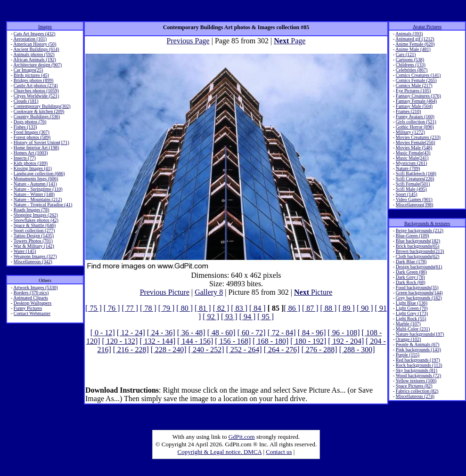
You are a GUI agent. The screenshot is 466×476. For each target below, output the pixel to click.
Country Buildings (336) (37, 117)
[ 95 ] (266, 317)
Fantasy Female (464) (416, 101)
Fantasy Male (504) (414, 106)
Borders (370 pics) (31, 293)
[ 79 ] (167, 308)
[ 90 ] (365, 308)
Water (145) (25, 251)
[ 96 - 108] (344, 333)
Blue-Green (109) (413, 236)
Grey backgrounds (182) (419, 298)
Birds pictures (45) (31, 75)
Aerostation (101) (30, 39)
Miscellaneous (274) (415, 396)
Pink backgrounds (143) (418, 350)
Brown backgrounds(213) (420, 251)
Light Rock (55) (411, 319)
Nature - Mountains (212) (38, 199)
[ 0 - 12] (103, 333)
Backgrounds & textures (427, 223)
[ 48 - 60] (221, 333)
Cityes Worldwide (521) (36, 96)
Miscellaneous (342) (33, 262)
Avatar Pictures (427, 27)
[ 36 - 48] (191, 333)
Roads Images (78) (32, 210)
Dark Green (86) (411, 272)
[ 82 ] (221, 308)
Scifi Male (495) (411, 189)
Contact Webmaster (32, 313)
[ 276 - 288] (319, 350)
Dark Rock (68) (411, 282)
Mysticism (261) (411, 163)
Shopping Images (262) (36, 215)
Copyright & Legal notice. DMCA (220, 452)
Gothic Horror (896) (415, 127)
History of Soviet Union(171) (41, 142)
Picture (313, 292)
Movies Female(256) (416, 142)
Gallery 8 (209, 292)
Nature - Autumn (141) (35, 184)
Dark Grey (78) (410, 277)
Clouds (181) (26, 101)
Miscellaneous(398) (414, 205)
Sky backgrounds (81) (417, 370)
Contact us (279, 452)
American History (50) (35, 44)
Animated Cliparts (31, 298)
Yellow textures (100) (416, 381)
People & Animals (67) (418, 344)
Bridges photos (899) (33, 80)
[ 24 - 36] (161, 333)
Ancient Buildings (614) (36, 49)
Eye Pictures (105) (413, 91)
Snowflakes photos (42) (36, 220)
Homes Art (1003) (31, 153)
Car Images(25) (28, 70)
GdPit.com (242, 437)
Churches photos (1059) (36, 91)
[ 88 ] (329, 308)
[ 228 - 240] (169, 350)
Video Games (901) (414, 199)
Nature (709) (408, 168)
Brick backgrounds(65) (417, 246)
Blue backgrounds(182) (418, 241)
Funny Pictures (28, 308)
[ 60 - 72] (252, 333)
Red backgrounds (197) (418, 360)
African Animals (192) (35, 60)
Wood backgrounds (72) (418, 375)
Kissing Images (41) (33, 168)
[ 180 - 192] (308, 341)
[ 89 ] (347, 308)
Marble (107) (408, 324)
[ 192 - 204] (346, 341)
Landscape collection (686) (39, 173)
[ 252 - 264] (244, 350)
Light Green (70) (412, 308)
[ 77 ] (130, 308)
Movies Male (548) (414, 148)
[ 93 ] (229, 317)
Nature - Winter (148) (34, 194)
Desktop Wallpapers (33, 303)
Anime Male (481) (413, 49)
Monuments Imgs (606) (36, 179)
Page (290, 41)
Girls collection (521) (416, 122)
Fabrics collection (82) (417, 391)
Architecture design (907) (37, 65)
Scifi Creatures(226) (415, 179)
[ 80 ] (184, 308)
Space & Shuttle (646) (35, 225)
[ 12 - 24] (131, 333)
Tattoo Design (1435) (34, 236)
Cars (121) (406, 54)
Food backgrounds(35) (417, 287)
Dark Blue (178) (411, 262)
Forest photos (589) (32, 137)
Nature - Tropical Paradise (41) (43, 205)
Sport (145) (407, 194)
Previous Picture (165, 292)
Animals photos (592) (34, 54)
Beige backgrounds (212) (420, 230)
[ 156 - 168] (233, 341)
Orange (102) (409, 339)
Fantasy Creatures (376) (418, 96)
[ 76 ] (112, 308)
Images (45, 27)
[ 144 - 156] (195, 341)
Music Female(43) (413, 153)
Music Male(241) (412, 158)
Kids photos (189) (31, 163)
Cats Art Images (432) (35, 34)
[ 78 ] (148, 308)
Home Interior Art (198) (36, 148)
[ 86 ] (292, 308)
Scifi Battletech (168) (416, 173)
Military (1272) (410, 132)
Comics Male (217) (414, 85)
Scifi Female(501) (413, 184)
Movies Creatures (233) (418, 137)
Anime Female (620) (415, 44)
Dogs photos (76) (30, 122)
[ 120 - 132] (120, 341)
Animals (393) (409, 34)
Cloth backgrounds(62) (418, 256)
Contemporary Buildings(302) (42, 106)
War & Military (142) (34, 246)
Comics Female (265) (416, 80)
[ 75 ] (94, 308)
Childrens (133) (411, 65)
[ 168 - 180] (270, 341)
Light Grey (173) (412, 313)
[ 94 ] (248, 317)
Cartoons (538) (410, 60)
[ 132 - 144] (157, 341)
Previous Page (188, 41)
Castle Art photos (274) (36, 85)
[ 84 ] (258, 308)
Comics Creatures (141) (418, 75)
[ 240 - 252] (206, 350)
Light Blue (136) (412, 303)
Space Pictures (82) (414, 386)
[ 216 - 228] (131, 350)
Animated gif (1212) (415, 39)
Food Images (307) (32, 132)
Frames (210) (409, 111)
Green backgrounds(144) (419, 293)
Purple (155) (408, 355)
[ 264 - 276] (282, 350)
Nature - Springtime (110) (38, 189)
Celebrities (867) (412, 70)
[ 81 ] (203, 308)
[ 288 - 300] (357, 350)
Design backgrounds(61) (419, 267)
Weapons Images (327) (35, 256)
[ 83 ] (239, 308)
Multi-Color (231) (413, 329)
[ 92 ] (211, 317)
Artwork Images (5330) (35, 287)
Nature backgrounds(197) (420, 334)
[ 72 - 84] (282, 333)
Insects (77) (25, 158)
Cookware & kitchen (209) (39, 111)
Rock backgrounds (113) (419, 365)
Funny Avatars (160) (415, 117)
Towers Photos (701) (33, 241)
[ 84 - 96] (312, 333)
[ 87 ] (310, 308)
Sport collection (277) (34, 230)
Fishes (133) (25, 127)
